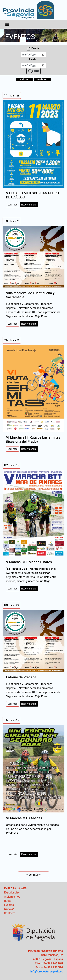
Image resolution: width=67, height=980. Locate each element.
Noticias (9, 909)
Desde (33, 49)
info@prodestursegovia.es (47, 972)
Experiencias (12, 893)
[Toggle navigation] (7, 24)
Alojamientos (12, 897)
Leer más (13, 205)
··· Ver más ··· (33, 875)
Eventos (9, 905)
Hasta (33, 59)
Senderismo (43, 79)
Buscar (33, 71)
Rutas (8, 901)
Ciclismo (24, 79)
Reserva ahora (29, 205)
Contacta (10, 913)
